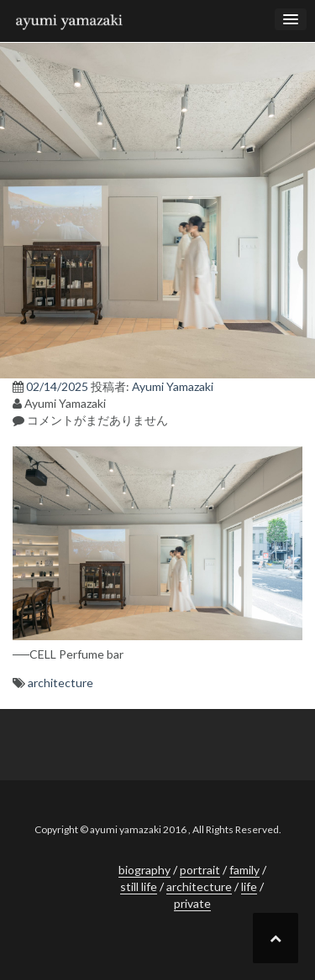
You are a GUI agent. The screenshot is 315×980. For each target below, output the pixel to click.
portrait (200, 870)
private (192, 903)
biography (144, 870)
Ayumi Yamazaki (173, 386)
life (249, 886)
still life (139, 886)
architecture (60, 683)
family (244, 870)
